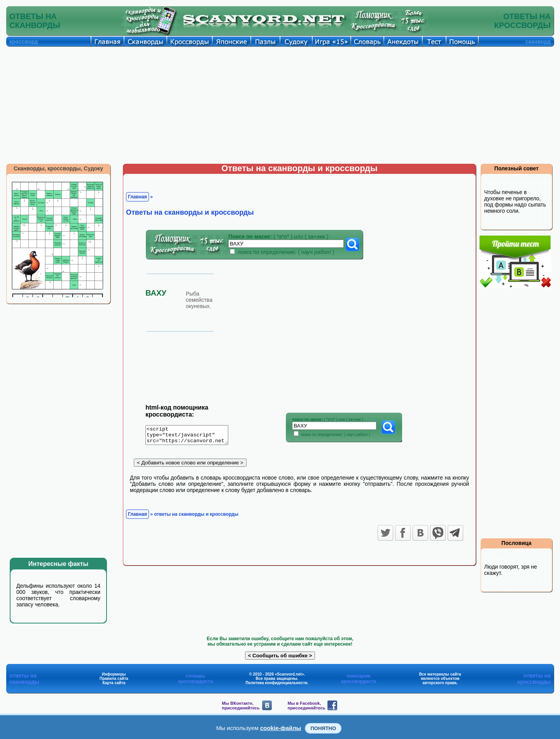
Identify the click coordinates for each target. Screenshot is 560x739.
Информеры (114, 674)
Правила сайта (114, 679)
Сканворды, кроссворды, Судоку (58, 168)
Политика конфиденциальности (276, 683)
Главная (137, 197)
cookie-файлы (281, 728)
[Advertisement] (280, 105)
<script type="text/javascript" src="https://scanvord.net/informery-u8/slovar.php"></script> (192, 436)
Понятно (323, 728)
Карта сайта (114, 683)
